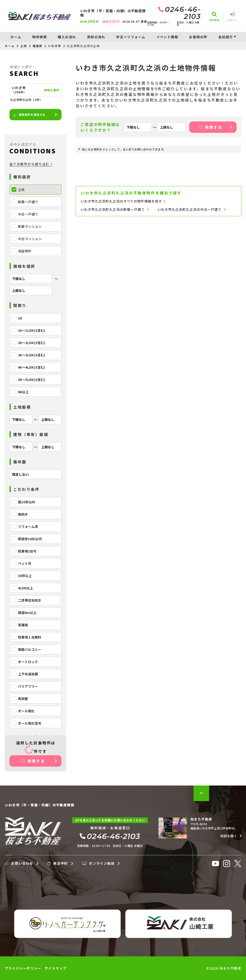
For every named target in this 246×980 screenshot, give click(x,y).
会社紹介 (226, 37)
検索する (33, 761)
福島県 (38, 46)
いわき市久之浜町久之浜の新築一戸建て (115, 209)
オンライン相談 (98, 863)
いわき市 (55, 46)
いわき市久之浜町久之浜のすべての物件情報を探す (123, 201)
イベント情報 (167, 37)
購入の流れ (67, 37)
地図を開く (229, 836)
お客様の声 (198, 37)
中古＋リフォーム (131, 37)
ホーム (16, 37)
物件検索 (40, 37)
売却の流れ (96, 37)
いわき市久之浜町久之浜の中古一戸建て (192, 209)
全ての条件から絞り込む (31, 164)
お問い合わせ (19, 863)
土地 (24, 46)
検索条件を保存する (29, 115)
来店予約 (58, 863)
